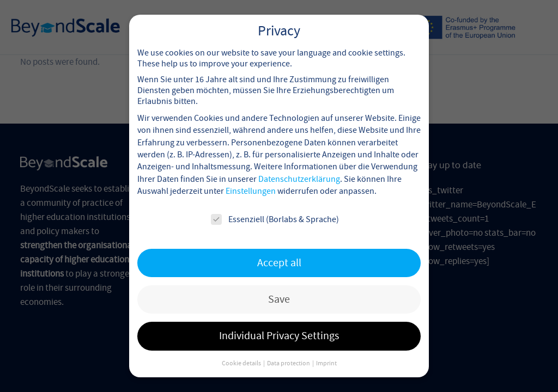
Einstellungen (251, 179)
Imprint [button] (326, 351)
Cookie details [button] (242, 351)
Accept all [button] (279, 250)
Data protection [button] (289, 351)
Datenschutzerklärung (299, 167)
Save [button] (279, 287)
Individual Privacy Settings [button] (279, 324)
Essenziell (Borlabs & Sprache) (275, 207)
